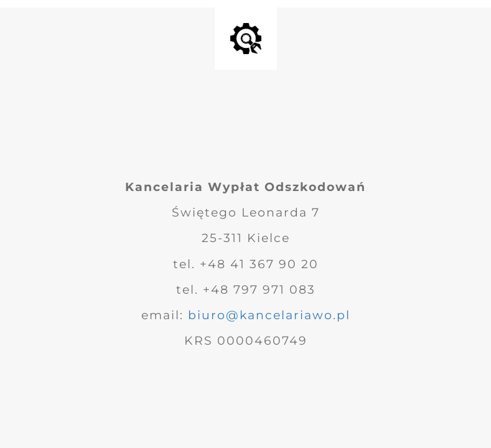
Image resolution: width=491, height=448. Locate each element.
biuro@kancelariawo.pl (269, 315)
